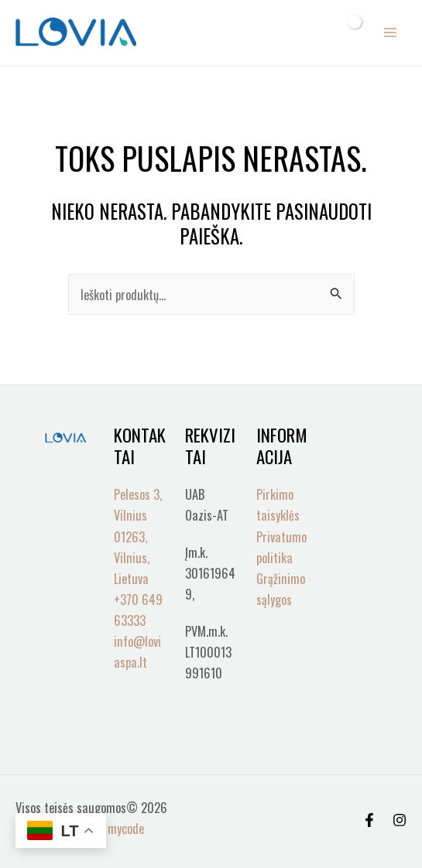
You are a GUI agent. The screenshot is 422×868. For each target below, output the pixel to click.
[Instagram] (400, 820)
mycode (126, 828)
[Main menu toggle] (390, 33)
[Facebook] (369, 820)
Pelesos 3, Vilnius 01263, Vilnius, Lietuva (138, 536)
